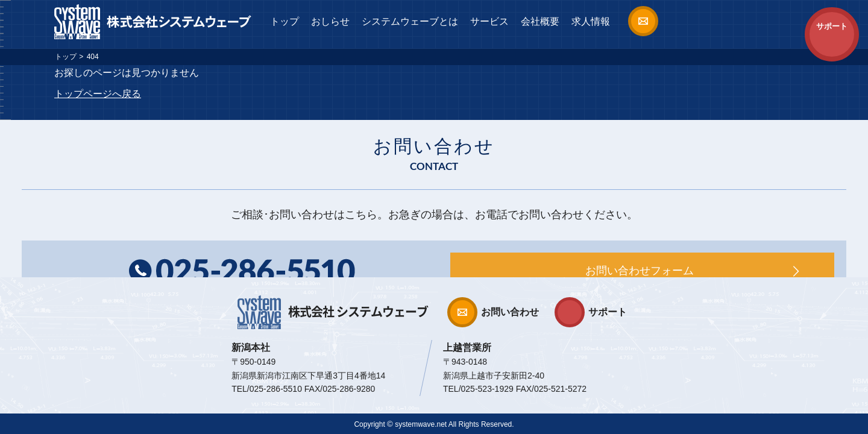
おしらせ (330, 21)
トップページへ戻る (98, 94)
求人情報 (591, 21)
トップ (285, 21)
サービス (489, 21)
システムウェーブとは (410, 21)
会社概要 (540, 21)
